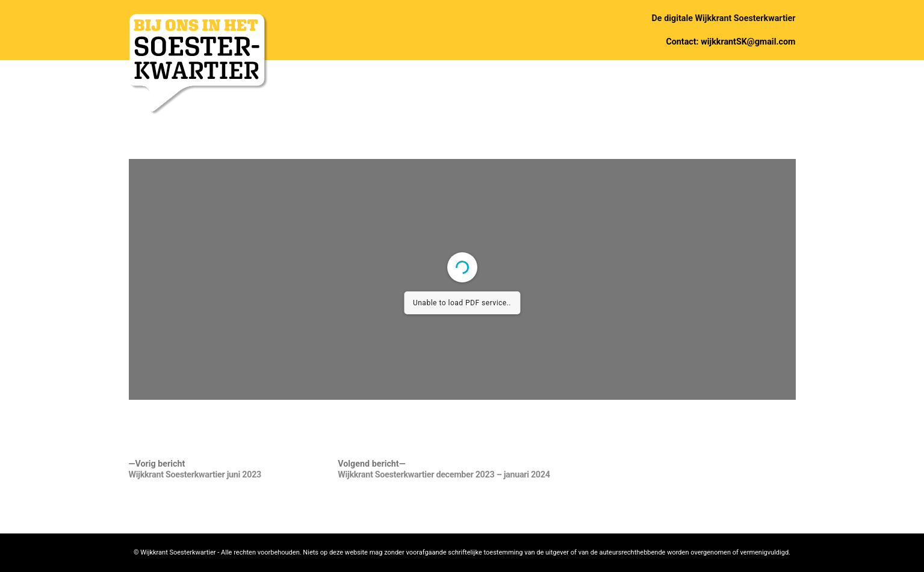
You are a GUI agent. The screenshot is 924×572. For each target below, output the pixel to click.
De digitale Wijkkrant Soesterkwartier (724, 18)
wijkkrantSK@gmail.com (748, 42)
